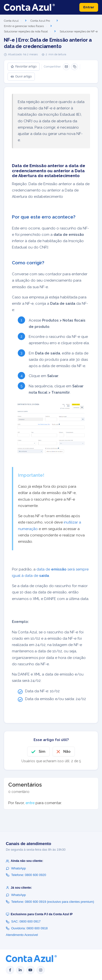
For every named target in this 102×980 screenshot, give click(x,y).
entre (30, 803)
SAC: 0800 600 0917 (23, 921)
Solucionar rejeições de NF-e (79, 31)
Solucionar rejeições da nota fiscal (26, 31)
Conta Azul (11, 21)
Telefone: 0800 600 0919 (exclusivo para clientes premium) (50, 902)
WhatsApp (16, 868)
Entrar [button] (89, 7)
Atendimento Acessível (22, 935)
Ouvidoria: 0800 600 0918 (27, 928)
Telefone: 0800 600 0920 (26, 875)
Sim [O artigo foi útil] (42, 752)
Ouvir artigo (21, 76)
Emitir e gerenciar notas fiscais (24, 26)
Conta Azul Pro (40, 21)
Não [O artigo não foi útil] (67, 752)
